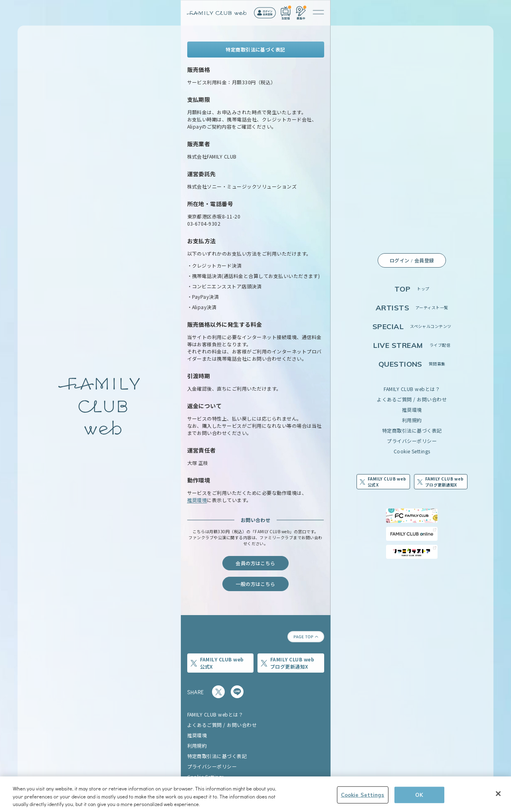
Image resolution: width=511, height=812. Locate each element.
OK (419, 798)
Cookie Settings (412, 451)
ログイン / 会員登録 (412, 260)
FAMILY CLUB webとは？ (412, 389)
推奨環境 (412, 410)
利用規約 (412, 420)
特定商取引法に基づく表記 (412, 430)
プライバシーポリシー (412, 441)
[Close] (498, 797)
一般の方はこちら (255, 584)
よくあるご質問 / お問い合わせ (412, 399)
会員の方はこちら (255, 563)
